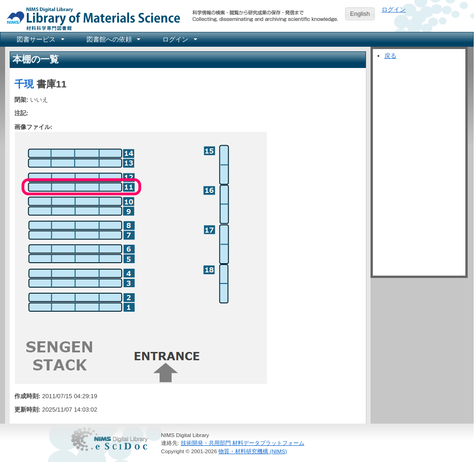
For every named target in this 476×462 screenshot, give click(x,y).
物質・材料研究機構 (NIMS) (253, 451)
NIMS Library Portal (91, 18)
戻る (390, 56)
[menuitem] (40, 39)
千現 (24, 84)
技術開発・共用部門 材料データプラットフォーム (243, 443)
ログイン (394, 9)
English (360, 14)
